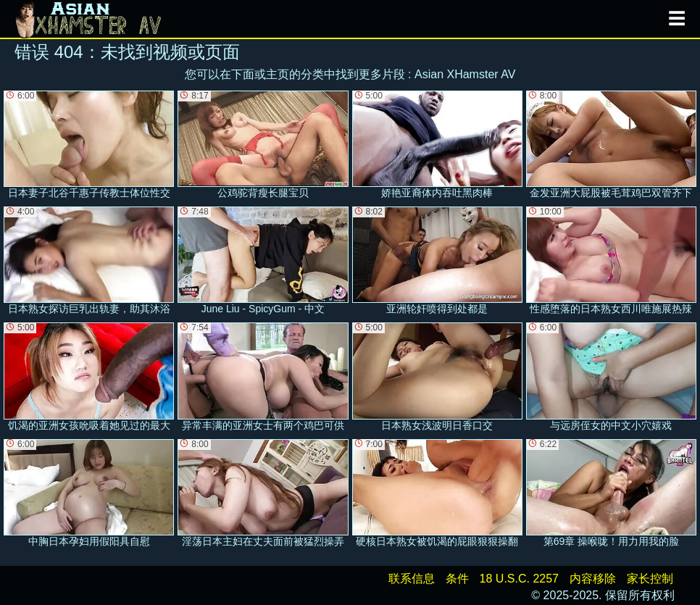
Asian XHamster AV (465, 74)
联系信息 (412, 579)
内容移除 (593, 579)
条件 (457, 579)
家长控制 (650, 579)
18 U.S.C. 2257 (519, 579)
